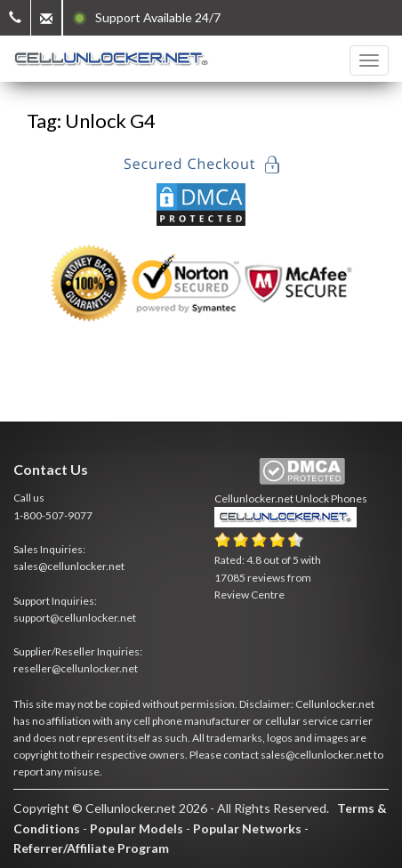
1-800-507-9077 (53, 515)
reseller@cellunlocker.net (76, 668)
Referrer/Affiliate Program (91, 848)
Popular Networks (247, 828)
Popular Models (137, 828)
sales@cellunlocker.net (69, 566)
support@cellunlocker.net (75, 618)
